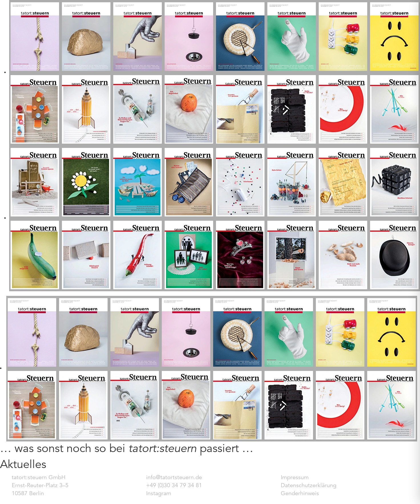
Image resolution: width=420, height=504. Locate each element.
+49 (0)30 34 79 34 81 (174, 485)
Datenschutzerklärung (309, 485)
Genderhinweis (300, 493)
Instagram (159, 493)
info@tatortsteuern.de (174, 477)
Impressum (295, 477)
